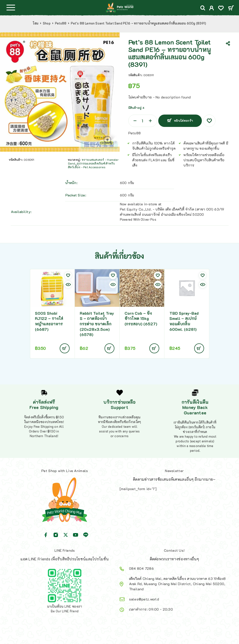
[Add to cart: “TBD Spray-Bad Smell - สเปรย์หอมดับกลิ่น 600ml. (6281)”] (199, 348)
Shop (47, 23)
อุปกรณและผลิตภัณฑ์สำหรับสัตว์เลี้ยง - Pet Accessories (92, 165)
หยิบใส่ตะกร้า (184, 120)
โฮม (36, 23)
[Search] (203, 8)
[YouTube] (76, 535)
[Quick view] (68, 285)
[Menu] (11, 7)
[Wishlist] (221, 9)
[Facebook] (46, 535)
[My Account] (212, 9)
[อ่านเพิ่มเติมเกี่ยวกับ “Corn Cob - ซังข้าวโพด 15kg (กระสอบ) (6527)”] (154, 348)
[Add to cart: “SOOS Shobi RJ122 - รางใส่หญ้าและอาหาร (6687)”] (65, 348)
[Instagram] (56, 535)
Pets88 (61, 23)
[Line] (86, 535)
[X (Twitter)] (66, 535)
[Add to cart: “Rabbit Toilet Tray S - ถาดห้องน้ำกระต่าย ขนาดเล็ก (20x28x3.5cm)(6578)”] (109, 348)
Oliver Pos (148, 219)
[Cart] (231, 8)
